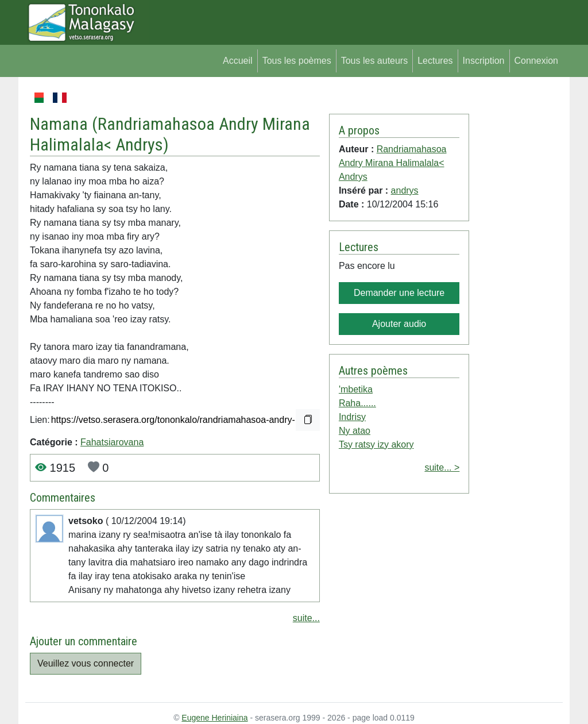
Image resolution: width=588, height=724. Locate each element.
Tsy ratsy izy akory (376, 444)
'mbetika (356, 389)
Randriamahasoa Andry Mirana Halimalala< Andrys (393, 163)
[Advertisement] (516, 263)
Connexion (537, 61)
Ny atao (355, 431)
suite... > (442, 467)
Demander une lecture (399, 293)
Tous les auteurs (375, 61)
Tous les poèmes (297, 61)
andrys (405, 190)
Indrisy (352, 417)
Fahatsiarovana (112, 442)
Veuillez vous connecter (86, 663)
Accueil (238, 61)
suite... (306, 618)
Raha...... (357, 403)
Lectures (435, 61)
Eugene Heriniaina (214, 718)
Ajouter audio (399, 324)
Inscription (484, 61)
